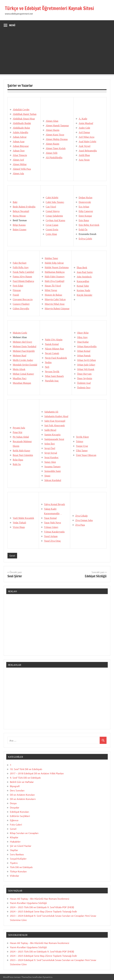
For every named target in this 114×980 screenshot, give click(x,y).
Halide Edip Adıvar (54, 263)
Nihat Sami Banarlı (54, 376)
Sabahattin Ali (51, 412)
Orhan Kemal (84, 351)
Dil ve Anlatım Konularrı (23, 799)
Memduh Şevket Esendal (25, 365)
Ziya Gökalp (81, 516)
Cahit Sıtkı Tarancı (55, 202)
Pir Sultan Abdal (21, 437)
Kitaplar (14, 837)
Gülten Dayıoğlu (21, 309)
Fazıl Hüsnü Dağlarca (24, 281)
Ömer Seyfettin (85, 378)
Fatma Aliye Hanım (22, 277)
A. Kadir (83, 119)
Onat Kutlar (83, 342)
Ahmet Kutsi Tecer (55, 135)
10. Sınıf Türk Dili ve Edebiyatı (26, 769)
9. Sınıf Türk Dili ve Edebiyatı (25, 778)
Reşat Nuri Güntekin (23, 455)
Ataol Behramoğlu (88, 150)
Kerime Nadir (83, 290)
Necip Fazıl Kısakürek (56, 358)
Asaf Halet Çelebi (88, 141)
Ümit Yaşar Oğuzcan (86, 455)
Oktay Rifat (83, 333)
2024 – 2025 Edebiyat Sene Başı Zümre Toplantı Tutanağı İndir (43, 911)
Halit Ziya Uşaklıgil (54, 281)
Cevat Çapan (52, 225)
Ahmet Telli (52, 153)
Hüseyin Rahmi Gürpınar (57, 309)
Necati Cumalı (52, 353)
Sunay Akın (50, 462)
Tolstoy (80, 441)
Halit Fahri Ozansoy (55, 277)
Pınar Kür (18, 432)
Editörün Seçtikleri (20, 816)
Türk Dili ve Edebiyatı (21, 867)
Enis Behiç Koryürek (89, 225)
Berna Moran (19, 216)
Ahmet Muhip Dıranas (57, 139)
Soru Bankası (17, 854)
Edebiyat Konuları (19, 812)
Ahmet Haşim (53, 130)
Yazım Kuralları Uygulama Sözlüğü (28, 903)
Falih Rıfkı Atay (21, 267)
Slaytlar (14, 850)
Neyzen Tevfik (52, 372)
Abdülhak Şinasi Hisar (24, 119)
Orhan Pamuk (84, 356)
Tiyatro (14, 863)
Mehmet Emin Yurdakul (25, 346)
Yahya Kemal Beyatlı (55, 504)
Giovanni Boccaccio (23, 299)
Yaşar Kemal (50, 518)
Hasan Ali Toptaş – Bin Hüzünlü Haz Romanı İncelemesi (40, 899)
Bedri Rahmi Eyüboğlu (24, 207)
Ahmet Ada (18, 173)
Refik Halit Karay (22, 451)
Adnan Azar (19, 141)
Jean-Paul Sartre (85, 272)
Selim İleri (50, 444)
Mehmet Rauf (20, 356)
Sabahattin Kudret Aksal (56, 416)
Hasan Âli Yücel (53, 286)
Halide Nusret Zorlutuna (57, 267)
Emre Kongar (85, 216)
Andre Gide (84, 128)
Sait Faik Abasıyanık (55, 425)
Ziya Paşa (80, 525)
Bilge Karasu (19, 225)
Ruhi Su (17, 464)
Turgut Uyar (82, 446)
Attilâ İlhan (84, 155)
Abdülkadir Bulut (21, 128)
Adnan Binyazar (21, 146)
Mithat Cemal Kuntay (24, 374)
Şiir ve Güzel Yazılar (21, 846)
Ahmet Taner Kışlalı (56, 148)
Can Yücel (51, 207)
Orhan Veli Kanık (86, 369)
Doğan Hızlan (86, 198)
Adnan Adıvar (20, 137)
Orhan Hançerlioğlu (87, 346)
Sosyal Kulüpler (18, 859)
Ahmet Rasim (52, 144)
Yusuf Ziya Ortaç (52, 541)
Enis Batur (84, 220)
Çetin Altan (51, 234)
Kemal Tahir (83, 286)
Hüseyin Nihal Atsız (55, 304)
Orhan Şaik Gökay (86, 365)
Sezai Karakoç (52, 457)
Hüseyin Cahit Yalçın (55, 299)
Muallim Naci (20, 378)
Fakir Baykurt (20, 263)
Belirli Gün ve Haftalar (22, 782)
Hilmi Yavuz (51, 290)
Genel (12, 556)
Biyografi (15, 786)
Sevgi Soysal (51, 453)
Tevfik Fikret (82, 437)
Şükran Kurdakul (53, 480)
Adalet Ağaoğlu (21, 132)
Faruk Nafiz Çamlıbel (24, 272)
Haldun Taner (51, 258)
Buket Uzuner (20, 230)
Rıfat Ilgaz (18, 460)
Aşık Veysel (85, 146)
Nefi (47, 367)
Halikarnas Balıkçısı (55, 272)
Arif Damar (84, 132)
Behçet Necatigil (21, 211)
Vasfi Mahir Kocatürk (24, 518)
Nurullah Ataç (52, 381)
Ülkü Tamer (82, 451)
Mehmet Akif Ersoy (23, 342)
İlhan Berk (82, 268)
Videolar (14, 876)
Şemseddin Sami (53, 471)
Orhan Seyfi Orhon (86, 360)
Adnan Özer (19, 150)
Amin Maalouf (86, 123)
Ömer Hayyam (84, 374)
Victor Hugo (19, 527)
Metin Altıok (19, 369)
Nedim (48, 362)
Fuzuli (16, 295)
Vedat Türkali (19, 523)
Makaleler (15, 841)
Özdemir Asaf (84, 383)
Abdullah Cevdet (21, 109)
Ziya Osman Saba (84, 520)
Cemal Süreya (53, 211)
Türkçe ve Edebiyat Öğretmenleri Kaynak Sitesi (52, 8)
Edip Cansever (86, 211)
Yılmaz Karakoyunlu (54, 532)
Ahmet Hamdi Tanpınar (57, 125)
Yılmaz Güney (51, 527)
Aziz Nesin (84, 160)
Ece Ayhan (84, 207)
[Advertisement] (57, 53)
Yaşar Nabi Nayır (53, 523)
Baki (15, 202)
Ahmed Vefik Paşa (22, 169)
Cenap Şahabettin (54, 216)
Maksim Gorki (20, 333)
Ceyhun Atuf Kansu (55, 220)
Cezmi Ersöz (52, 230)
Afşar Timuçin (20, 155)
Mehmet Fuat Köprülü (24, 351)
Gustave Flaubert (21, 304)
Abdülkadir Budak (22, 123)
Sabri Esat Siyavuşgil (55, 421)
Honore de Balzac (53, 295)
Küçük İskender (85, 295)
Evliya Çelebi (85, 239)
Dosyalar (15, 807)
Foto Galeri (16, 824)
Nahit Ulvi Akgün (54, 340)
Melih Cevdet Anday (23, 360)
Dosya (13, 803)
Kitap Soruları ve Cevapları (24, 833)
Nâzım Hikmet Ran (54, 349)
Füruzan (17, 290)
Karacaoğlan (83, 281)
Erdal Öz (83, 230)
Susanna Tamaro (52, 467)
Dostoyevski (85, 202)
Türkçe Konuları (18, 871)
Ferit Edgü (18, 286)
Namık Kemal (52, 344)
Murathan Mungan (22, 383)
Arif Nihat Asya (87, 137)
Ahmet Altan (52, 121)
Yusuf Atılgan (51, 536)
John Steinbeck (84, 277)
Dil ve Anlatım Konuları (22, 795)
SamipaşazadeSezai (54, 439)
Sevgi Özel (50, 448)
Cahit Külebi (52, 198)
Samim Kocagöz (52, 435)
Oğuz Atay (82, 337)
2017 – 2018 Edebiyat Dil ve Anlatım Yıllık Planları (37, 773)
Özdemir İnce (84, 388)
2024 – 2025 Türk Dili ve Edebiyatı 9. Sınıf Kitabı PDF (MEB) (42, 907)
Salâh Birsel (50, 430)
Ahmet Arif (18, 160)
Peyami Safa (19, 428)
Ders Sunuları (17, 790)
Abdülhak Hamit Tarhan (25, 114)
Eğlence (14, 820)
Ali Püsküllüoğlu (54, 157)
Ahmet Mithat (20, 164)
